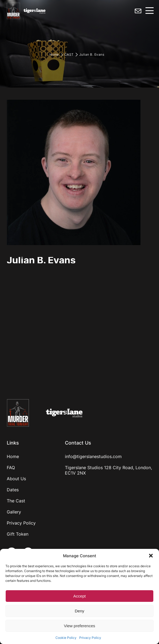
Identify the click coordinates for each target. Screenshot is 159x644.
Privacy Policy (90, 638)
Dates (13, 490)
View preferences (79, 626)
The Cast (16, 501)
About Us (16, 479)
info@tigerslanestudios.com (93, 456)
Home (54, 54)
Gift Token (18, 534)
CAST (69, 54)
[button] (151, 556)
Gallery (14, 512)
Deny (79, 611)
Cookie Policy (66, 638)
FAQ (11, 468)
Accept (79, 596)
